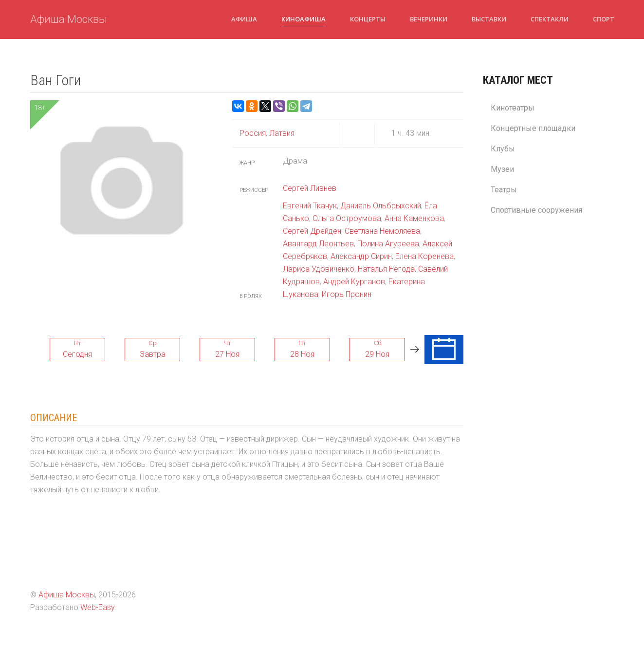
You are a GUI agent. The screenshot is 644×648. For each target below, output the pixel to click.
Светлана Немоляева (382, 231)
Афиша (244, 19)
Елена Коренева (424, 256)
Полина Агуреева (388, 244)
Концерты (368, 19)
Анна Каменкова (414, 218)
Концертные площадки (533, 128)
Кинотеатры (513, 108)
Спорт (604, 19)
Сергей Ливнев (310, 188)
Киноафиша (304, 19)
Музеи (502, 169)
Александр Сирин (361, 256)
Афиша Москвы (69, 19)
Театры (504, 190)
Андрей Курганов (354, 282)
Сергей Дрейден (312, 231)
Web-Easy (98, 607)
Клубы (503, 149)
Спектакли (550, 19)
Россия (253, 133)
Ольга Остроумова (347, 218)
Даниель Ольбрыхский (381, 206)
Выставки (489, 19)
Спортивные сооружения (536, 210)
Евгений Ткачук (310, 206)
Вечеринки (429, 19)
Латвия (281, 133)
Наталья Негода (386, 269)
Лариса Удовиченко (319, 269)
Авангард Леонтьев (318, 244)
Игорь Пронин (347, 294)
